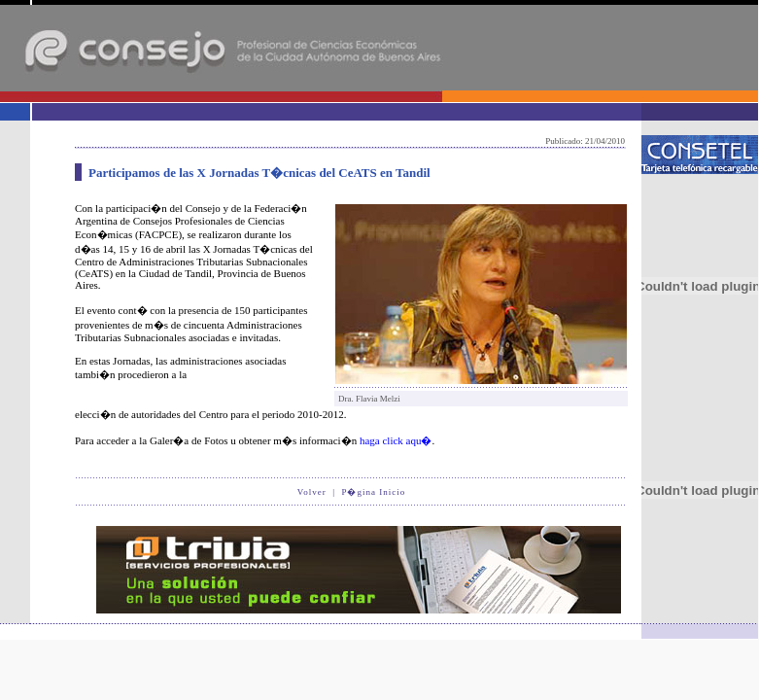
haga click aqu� (396, 440)
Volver (312, 492)
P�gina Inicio (373, 492)
